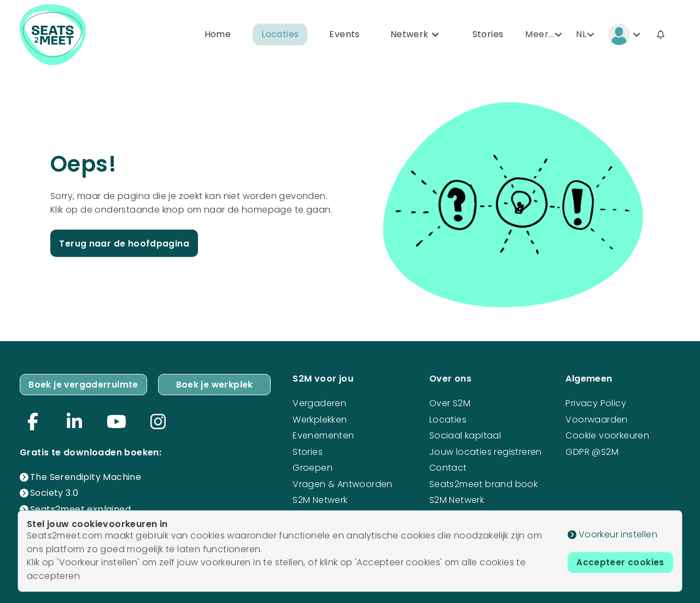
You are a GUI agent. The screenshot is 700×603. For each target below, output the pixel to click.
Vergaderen (319, 403)
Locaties (280, 35)
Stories (488, 35)
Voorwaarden (596, 418)
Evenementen (323, 435)
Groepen (313, 467)
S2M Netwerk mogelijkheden (462, 506)
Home (218, 35)
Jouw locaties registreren (486, 451)
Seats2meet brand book (483, 483)
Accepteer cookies (620, 563)
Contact (448, 467)
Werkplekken (320, 418)
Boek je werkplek (215, 384)
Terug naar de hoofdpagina (125, 244)
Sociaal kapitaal (465, 435)
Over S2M (450, 403)
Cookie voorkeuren (607, 435)
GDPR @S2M (592, 451)
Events (344, 35)
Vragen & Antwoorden (343, 483)
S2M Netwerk (320, 499)
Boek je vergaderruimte (84, 384)
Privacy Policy (596, 403)
